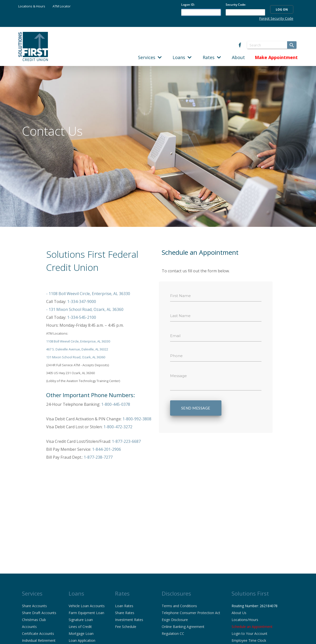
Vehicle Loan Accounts (87, 606)
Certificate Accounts (38, 633)
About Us (239, 613)
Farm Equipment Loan (86, 613)
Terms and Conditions (179, 606)
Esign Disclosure (175, 620)
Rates (212, 57)
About (238, 57)
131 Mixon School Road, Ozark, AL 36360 (76, 357)
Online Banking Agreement (183, 627)
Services (150, 57)
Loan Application (82, 640)
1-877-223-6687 (126, 441)
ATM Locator (62, 6)
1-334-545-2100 (82, 317)
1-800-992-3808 (137, 419)
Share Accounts (34, 606)
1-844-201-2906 (107, 449)
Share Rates (125, 613)
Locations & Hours (32, 6)
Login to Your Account (249, 633)
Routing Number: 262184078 (255, 606)
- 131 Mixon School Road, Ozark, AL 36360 (85, 309)
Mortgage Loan (81, 633)
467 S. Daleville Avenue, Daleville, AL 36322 (77, 349)
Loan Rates (124, 606)
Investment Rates (129, 620)
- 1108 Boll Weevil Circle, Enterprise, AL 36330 (88, 294)
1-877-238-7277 (98, 457)
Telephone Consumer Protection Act (191, 613)
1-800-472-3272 (118, 427)
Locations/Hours (245, 620)
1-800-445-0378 (116, 404)
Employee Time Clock (249, 640)
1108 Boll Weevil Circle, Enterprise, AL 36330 (78, 341)
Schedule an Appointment (252, 627)
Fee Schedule (126, 627)
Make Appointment (276, 57)
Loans (182, 57)
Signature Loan (81, 620)
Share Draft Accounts (39, 613)
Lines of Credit (80, 627)
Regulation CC (173, 633)
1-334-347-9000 (82, 301)
